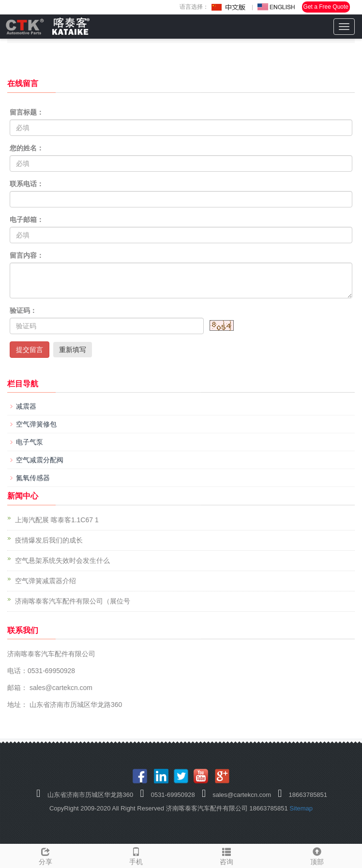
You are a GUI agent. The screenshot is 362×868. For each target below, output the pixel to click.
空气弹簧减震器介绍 (45, 581)
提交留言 (30, 350)
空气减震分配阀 (40, 460)
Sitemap (301, 808)
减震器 (26, 406)
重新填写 (73, 350)
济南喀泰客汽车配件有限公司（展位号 (73, 601)
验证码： (23, 310)
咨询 (226, 855)
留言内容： (27, 255)
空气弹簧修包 (36, 424)
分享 (45, 855)
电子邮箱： (27, 220)
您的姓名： (27, 148)
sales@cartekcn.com (60, 688)
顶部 (317, 855)
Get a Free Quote (326, 7)
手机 (136, 855)
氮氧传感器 (33, 478)
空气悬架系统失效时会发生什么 (62, 560)
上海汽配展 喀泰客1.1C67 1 (57, 520)
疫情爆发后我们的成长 (49, 540)
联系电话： (27, 184)
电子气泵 (30, 442)
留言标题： (27, 112)
